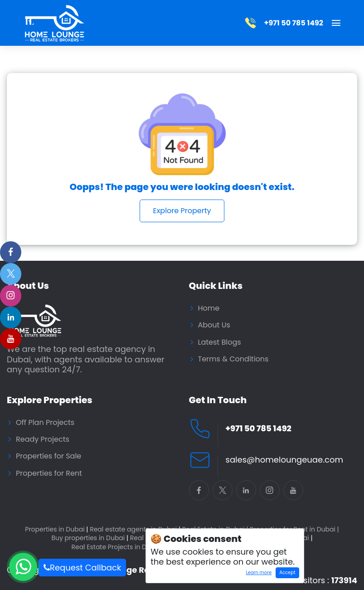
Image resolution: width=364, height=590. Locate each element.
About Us (214, 325)
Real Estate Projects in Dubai (118, 547)
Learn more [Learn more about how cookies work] (257, 574)
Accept (287, 573)
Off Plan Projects (45, 423)
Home (209, 308)
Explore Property (182, 211)
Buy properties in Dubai (90, 538)
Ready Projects (43, 439)
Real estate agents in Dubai (135, 529)
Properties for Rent (49, 473)
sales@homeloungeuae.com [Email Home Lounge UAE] (284, 460)
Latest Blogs (220, 342)
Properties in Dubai (56, 529)
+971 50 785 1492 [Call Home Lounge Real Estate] (259, 429)
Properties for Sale (49, 456)
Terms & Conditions (233, 359)
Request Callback (82, 568)
